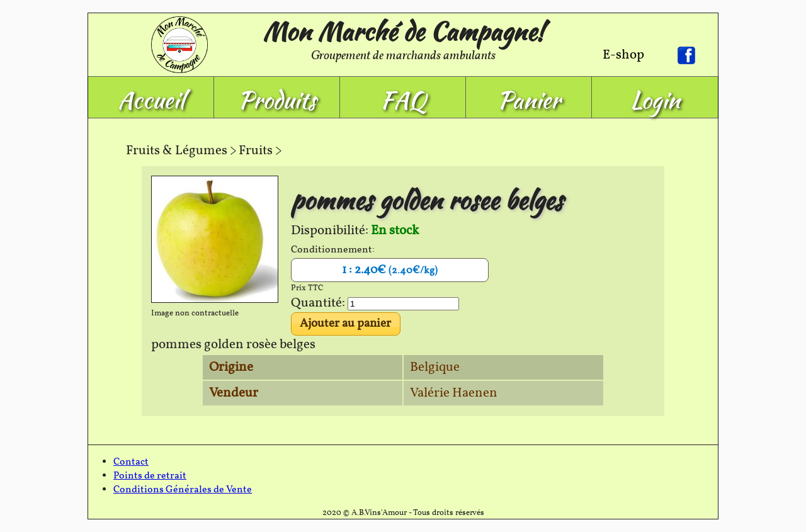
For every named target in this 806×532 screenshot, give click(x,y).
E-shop (623, 55)
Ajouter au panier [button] (345, 324)
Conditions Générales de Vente (183, 490)
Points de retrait (150, 476)
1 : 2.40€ (390, 270)
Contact (131, 462)
